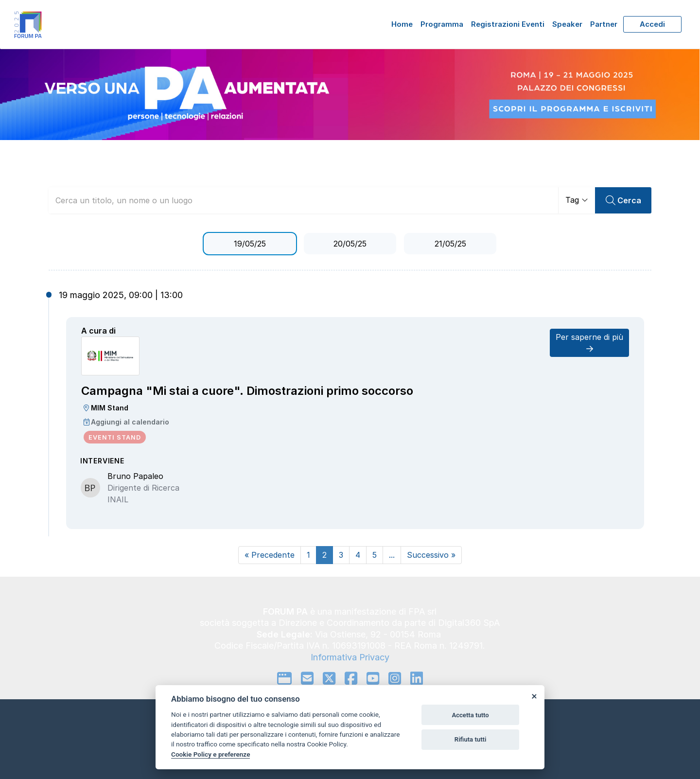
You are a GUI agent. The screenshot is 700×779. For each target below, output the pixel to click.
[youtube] (373, 678)
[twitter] (329, 678)
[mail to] (307, 678)
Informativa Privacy (350, 657)
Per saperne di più (589, 342)
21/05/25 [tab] (450, 244)
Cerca (623, 201)
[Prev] (270, 555)
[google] (284, 678)
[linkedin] (417, 678)
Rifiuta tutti (471, 739)
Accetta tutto (470, 715)
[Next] (431, 555)
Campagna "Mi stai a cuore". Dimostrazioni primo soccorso (247, 391)
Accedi (652, 24)
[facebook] (351, 678)
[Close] (534, 696)
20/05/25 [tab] (350, 244)
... (392, 555)
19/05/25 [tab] (250, 244)
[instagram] (395, 678)
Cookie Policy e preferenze (210, 754)
